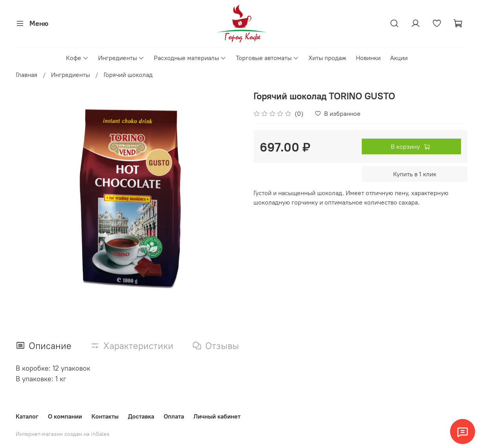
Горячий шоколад (128, 75)
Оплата (174, 416)
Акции (399, 58)
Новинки (368, 58)
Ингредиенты (121, 58)
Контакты (105, 416)
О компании (65, 416)
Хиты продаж (327, 58)
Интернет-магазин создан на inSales (63, 434)
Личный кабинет (217, 416)
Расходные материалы (190, 58)
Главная (26, 75)
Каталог (27, 416)
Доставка (141, 416)
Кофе (77, 58)
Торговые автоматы (267, 58)
